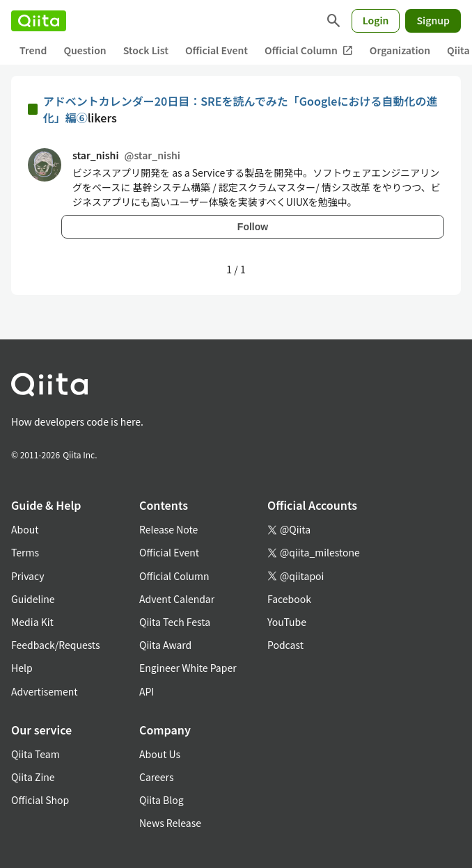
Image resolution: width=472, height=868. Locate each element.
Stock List (146, 50)
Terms (25, 552)
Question (85, 50)
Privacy (27, 576)
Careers (156, 777)
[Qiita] (39, 21)
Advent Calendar (177, 599)
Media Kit (32, 622)
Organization (400, 50)
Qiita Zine (33, 777)
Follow (253, 227)
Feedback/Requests (56, 645)
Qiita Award (165, 645)
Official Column (309, 50)
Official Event (217, 50)
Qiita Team (36, 754)
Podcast (285, 645)
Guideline (33, 599)
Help (22, 668)
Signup (433, 20)
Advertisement (45, 691)
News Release (170, 823)
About (25, 529)
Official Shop (40, 800)
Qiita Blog (162, 800)
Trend (33, 50)
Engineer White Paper (188, 668)
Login (376, 20)
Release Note (168, 529)
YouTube (287, 622)
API (147, 691)
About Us (160, 754)
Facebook (289, 599)
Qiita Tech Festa (175, 622)
